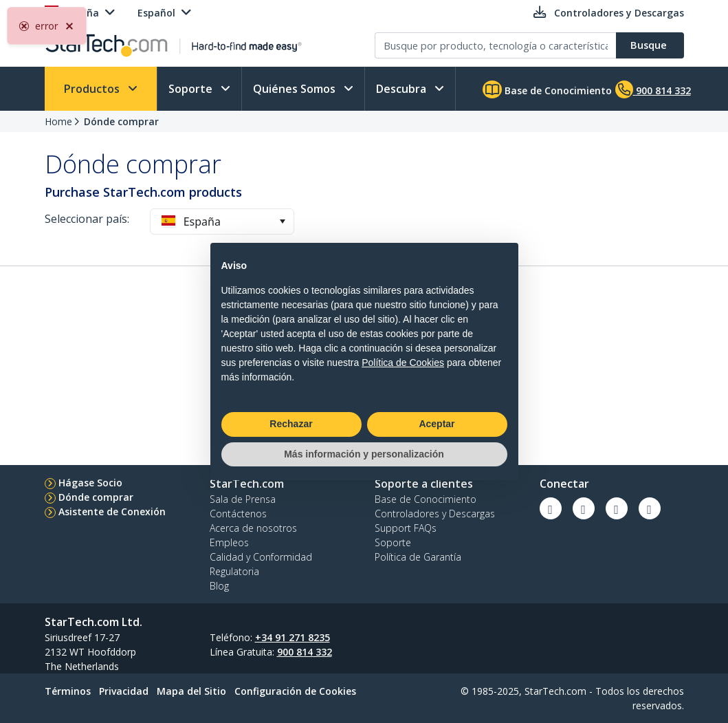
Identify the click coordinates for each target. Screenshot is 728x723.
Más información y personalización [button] (364, 454)
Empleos (229, 542)
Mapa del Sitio (191, 691)
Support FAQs (406, 528)
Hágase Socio (90, 483)
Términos (68, 691)
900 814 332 (305, 652)
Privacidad (124, 691)
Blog (219, 586)
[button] (282, 222)
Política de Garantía (418, 557)
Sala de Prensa (243, 499)
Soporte (192, 89)
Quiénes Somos (296, 89)
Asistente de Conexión (112, 511)
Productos (93, 89)
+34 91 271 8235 (293, 637)
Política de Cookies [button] (403, 363)
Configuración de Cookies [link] (295, 691)
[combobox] (222, 222)
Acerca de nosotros (253, 528)
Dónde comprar (121, 121)
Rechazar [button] (291, 424)
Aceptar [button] (437, 424)
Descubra (402, 89)
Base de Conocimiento (547, 89)
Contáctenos (238, 514)
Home (58, 121)
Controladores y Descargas (435, 514)
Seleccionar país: (87, 219)
